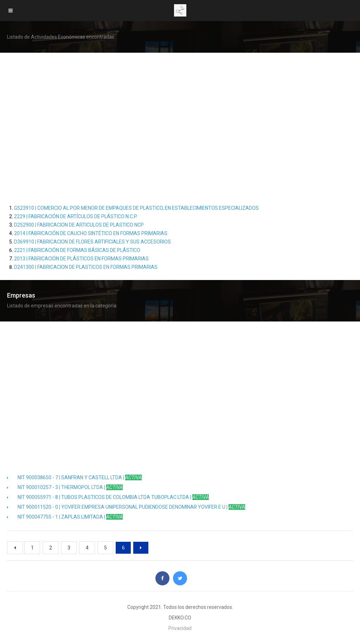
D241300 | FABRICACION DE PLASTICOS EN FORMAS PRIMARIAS (86, 267)
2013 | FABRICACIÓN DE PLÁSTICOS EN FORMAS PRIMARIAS (81, 259)
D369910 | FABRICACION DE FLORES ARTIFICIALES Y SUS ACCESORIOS (92, 242)
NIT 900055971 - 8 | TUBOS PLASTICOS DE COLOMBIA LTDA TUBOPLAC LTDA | (108, 497)
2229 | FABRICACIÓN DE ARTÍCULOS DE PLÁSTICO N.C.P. (76, 216)
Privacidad (180, 628)
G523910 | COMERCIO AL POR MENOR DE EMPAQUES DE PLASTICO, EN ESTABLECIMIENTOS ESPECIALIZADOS (136, 208)
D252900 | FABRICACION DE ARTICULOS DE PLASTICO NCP (79, 225)
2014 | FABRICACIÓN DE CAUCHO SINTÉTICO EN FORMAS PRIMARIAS (91, 233)
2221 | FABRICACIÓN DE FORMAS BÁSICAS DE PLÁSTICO (77, 250)
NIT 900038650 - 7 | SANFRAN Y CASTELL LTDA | (74, 477)
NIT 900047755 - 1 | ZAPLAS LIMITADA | (65, 517)
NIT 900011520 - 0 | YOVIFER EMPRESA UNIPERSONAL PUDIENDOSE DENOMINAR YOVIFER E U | (126, 507)
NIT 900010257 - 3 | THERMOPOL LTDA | (65, 487)
